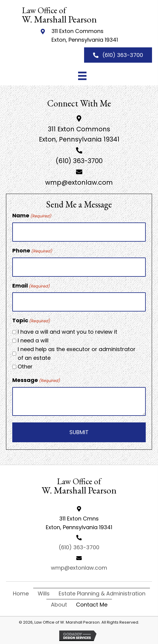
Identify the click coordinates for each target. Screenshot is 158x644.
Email (31, 286)
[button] (118, 55)
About (59, 605)
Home (21, 593)
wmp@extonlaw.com (79, 182)
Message (36, 380)
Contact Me (92, 605)
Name (32, 216)
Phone (32, 251)
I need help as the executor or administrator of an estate (77, 353)
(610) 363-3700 (79, 161)
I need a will (33, 340)
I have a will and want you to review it (67, 332)
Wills (44, 593)
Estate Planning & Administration (102, 593)
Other (25, 367)
